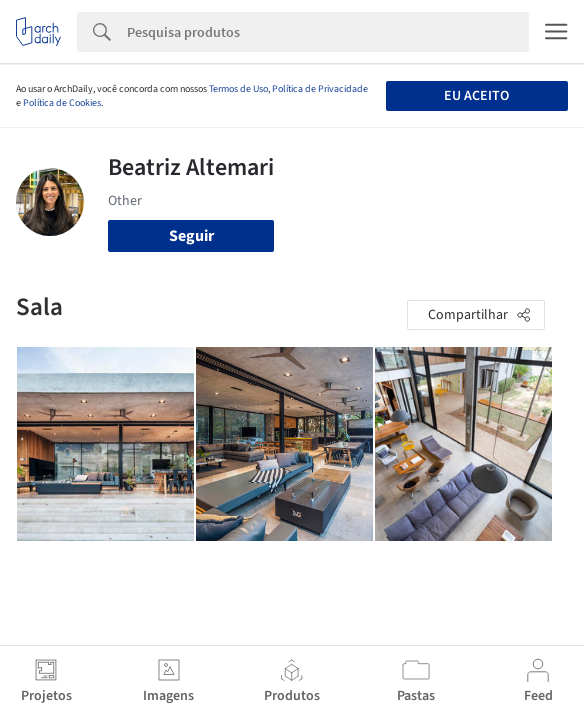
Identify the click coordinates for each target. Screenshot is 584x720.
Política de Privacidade (320, 89)
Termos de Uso (238, 89)
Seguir (191, 236)
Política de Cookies (62, 103)
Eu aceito (476, 96)
